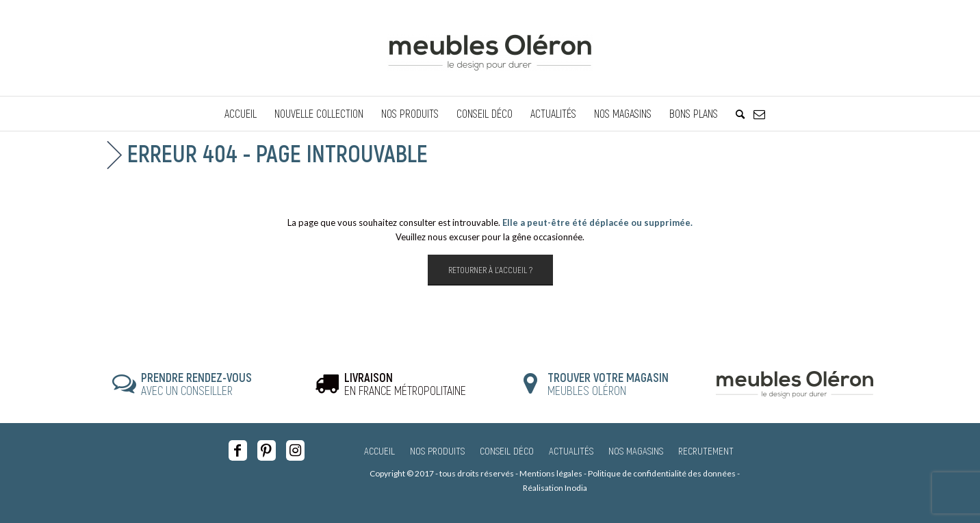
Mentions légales (551, 473)
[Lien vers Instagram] (295, 450)
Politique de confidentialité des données (662, 473)
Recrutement (706, 450)
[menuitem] (241, 114)
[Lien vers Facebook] (238, 450)
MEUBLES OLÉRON (608, 384)
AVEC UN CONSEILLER (196, 384)
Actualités (571, 450)
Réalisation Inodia (555, 488)
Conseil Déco (507, 450)
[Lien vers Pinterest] (267, 450)
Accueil (379, 450)
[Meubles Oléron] (490, 48)
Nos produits (437, 450)
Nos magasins (636, 450)
